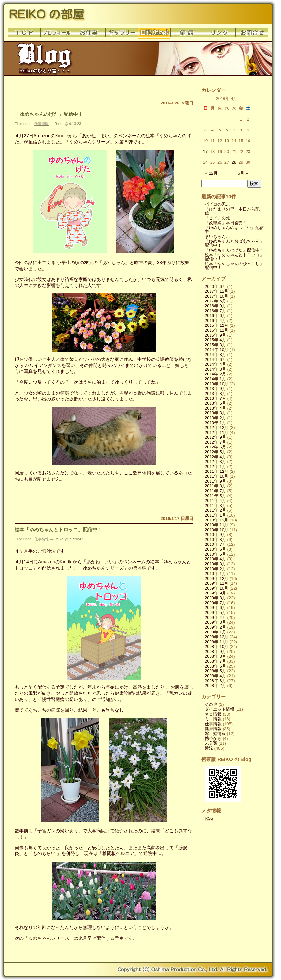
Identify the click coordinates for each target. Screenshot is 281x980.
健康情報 (213, 729)
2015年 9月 (215, 335)
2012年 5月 (215, 452)
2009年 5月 (215, 612)
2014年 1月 (215, 379)
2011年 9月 (215, 481)
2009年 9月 (215, 593)
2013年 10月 (217, 384)
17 (205, 151)
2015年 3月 (215, 345)
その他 (211, 704)
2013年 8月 (215, 393)
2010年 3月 (215, 564)
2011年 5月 (215, 496)
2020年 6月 (215, 286)
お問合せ (252, 34)
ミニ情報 (213, 719)
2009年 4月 (215, 617)
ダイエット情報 (219, 709)
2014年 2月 (215, 374)
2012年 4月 (215, 457)
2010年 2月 (215, 569)
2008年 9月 (215, 651)
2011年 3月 (215, 505)
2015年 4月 (215, 340)
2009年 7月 (215, 603)
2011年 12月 (217, 471)
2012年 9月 (215, 437)
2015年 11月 (217, 330)
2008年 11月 (217, 642)
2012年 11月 (217, 432)
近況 (209, 748)
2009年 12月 (217, 578)
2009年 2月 (215, 627)
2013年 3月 (215, 413)
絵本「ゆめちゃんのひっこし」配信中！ (234, 266)
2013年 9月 (215, 389)
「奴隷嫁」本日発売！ (226, 223)
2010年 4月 (215, 559)
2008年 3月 (215, 681)
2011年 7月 (215, 491)
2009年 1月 (215, 632)
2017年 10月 (217, 296)
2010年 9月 (215, 535)
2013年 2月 (215, 418)
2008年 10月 (217, 647)
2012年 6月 (215, 447)
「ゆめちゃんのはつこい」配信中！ (234, 230)
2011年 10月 (217, 476)
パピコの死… (217, 204)
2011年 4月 (215, 501)
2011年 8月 (215, 486)
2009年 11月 (217, 583)
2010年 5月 (215, 554)
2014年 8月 (215, 355)
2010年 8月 (215, 539)
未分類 (211, 743)
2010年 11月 (217, 525)
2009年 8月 (215, 598)
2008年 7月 (215, 661)
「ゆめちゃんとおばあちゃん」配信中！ (234, 243)
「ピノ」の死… (219, 218)
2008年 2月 (215, 686)
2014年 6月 (215, 359)
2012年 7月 (215, 442)
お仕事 (89, 34)
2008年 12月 (217, 637)
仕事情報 (42, 124)
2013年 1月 (215, 423)
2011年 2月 (215, 510)
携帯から (213, 738)
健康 (187, 34)
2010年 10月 (217, 530)
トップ (24, 34)
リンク (219, 34)
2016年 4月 (215, 320)
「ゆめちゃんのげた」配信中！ (49, 114)
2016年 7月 (215, 311)
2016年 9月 (215, 306)
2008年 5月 (215, 671)
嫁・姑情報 (215, 734)
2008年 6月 (215, 666)
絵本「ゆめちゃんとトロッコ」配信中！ (58, 529)
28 (234, 162)
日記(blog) (154, 34)
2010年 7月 (215, 544)
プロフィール (57, 34)
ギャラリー (122, 34)
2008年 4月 (215, 676)
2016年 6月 (215, 316)
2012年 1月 (215, 466)
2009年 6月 (215, 608)
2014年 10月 (217, 350)
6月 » (243, 173)
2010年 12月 (217, 520)
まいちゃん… (217, 236)
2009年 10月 (217, 588)
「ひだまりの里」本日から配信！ (232, 211)
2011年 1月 (215, 515)
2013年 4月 (215, 408)
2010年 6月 (215, 549)
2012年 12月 (217, 428)
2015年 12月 (217, 325)
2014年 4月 (215, 364)
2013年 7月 (215, 398)
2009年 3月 (215, 622)
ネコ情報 (213, 714)
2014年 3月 (215, 369)
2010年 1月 (215, 574)
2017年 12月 (217, 291)
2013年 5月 (215, 403)
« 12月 (211, 173)
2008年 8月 (215, 656)
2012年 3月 (215, 462)
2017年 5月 (215, 301)
